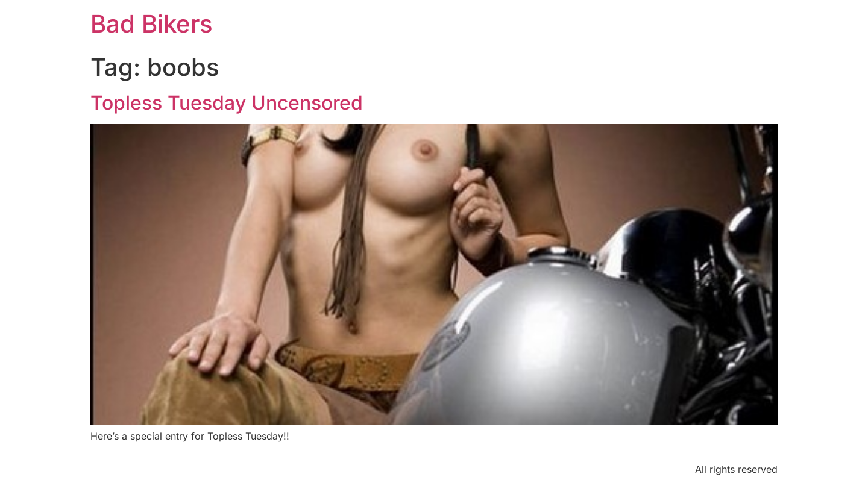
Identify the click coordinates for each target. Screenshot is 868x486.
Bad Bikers (152, 24)
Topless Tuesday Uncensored (227, 103)
